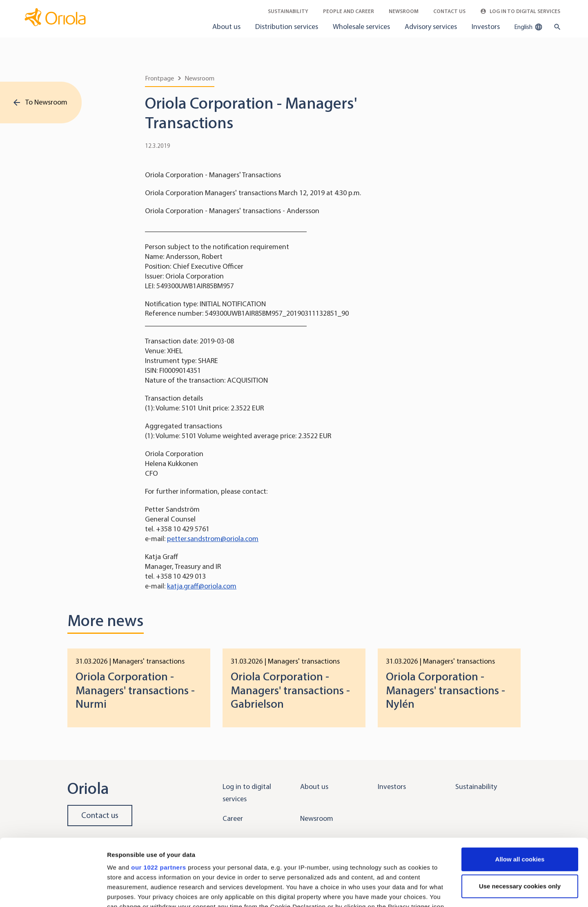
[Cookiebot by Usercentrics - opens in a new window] (53, 891)
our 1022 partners (158, 801)
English (528, 27)
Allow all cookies (520, 792)
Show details (126, 891)
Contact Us (449, 11)
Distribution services (287, 27)
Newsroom (404, 11)
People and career (349, 11)
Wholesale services (361, 27)
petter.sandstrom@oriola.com (213, 539)
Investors (486, 27)
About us (226, 27)
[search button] (556, 27)
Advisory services (431, 27)
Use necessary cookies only (520, 819)
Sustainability (288, 11)
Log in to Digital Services (520, 11)
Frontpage (159, 78)
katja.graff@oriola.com (202, 586)
